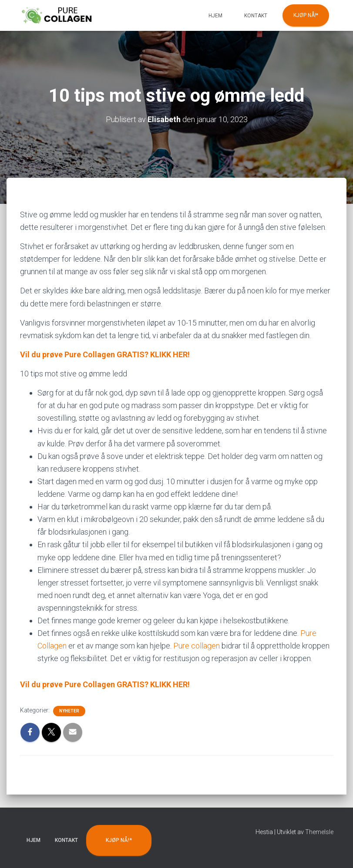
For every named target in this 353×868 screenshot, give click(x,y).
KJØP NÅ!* (306, 15)
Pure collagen (197, 646)
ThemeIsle (319, 832)
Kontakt (256, 16)
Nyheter (69, 711)
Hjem (215, 16)
